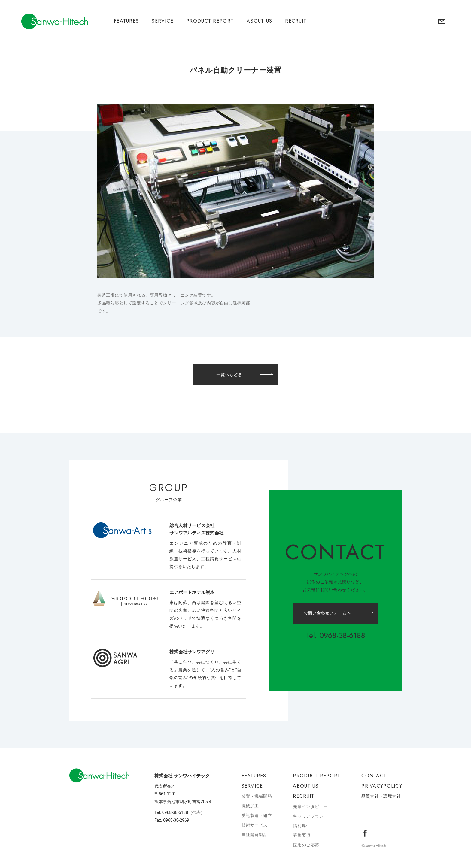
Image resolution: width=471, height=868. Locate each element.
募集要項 (302, 835)
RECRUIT (296, 21)
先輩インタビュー (310, 806)
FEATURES (126, 21)
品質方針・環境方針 (381, 796)
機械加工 (250, 806)
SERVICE (163, 21)
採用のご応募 (306, 845)
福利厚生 (302, 826)
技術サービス (255, 825)
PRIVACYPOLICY (382, 786)
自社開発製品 (255, 835)
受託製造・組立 (257, 815)
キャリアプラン (308, 816)
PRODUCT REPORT (210, 21)
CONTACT (374, 776)
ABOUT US (259, 21)
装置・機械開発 (257, 796)
